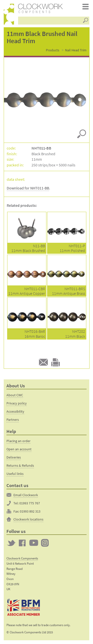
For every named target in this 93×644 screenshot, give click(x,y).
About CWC (15, 395)
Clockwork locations (28, 519)
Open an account (19, 449)
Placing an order (18, 441)
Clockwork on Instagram (45, 543)
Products (53, 50)
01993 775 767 (30, 503)
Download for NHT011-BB (28, 188)
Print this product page (56, 362)
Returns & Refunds (20, 465)
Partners (13, 420)
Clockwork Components (22, 558)
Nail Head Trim (76, 50)
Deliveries (14, 457)
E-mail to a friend (43, 362)
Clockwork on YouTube (34, 543)
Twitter (11, 543)
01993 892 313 (30, 511)
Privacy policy (17, 403)
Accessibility (15, 411)
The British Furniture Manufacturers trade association (24, 607)
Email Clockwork (26, 495)
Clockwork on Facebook (22, 543)
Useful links (15, 474)
